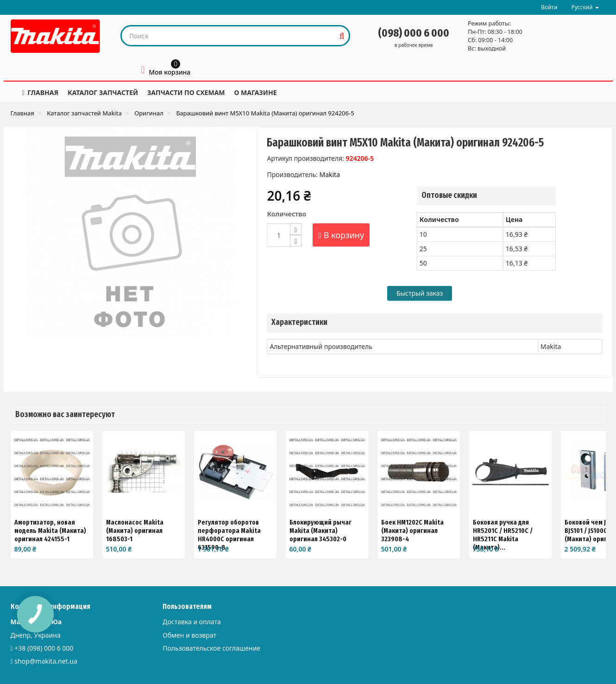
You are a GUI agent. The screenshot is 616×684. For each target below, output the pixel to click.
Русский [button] (585, 7)
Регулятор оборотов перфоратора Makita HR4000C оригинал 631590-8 (229, 535)
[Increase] (296, 229)
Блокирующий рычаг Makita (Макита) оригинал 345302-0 (321, 531)
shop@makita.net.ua (46, 661)
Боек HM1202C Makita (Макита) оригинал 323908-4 (412, 531)
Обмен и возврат (189, 635)
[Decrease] (296, 241)
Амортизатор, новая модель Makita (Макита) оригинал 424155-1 (50, 531)
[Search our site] (229, 36)
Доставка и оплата (192, 622)
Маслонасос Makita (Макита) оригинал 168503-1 (135, 531)
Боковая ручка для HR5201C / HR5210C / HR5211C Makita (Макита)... (503, 535)
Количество (286, 214)
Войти (549, 7)
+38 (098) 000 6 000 (44, 648)
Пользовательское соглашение (211, 648)
